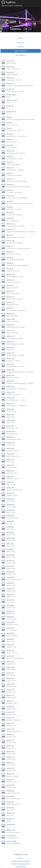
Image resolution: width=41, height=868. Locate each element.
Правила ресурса (20, 867)
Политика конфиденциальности (20, 864)
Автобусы (20, 38)
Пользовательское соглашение (21, 861)
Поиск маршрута (21, 55)
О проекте (20, 858)
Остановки (21, 47)
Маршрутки (21, 42)
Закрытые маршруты (21, 51)
